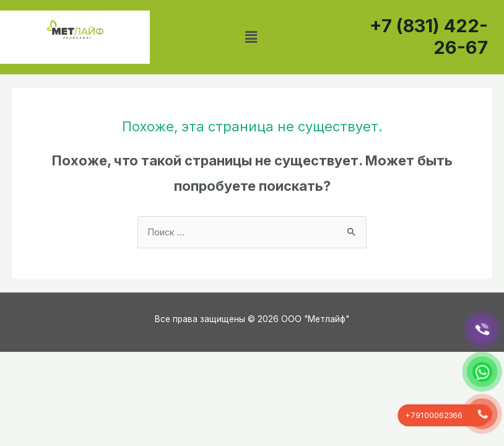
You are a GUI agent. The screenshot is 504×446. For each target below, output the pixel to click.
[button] (251, 37)
